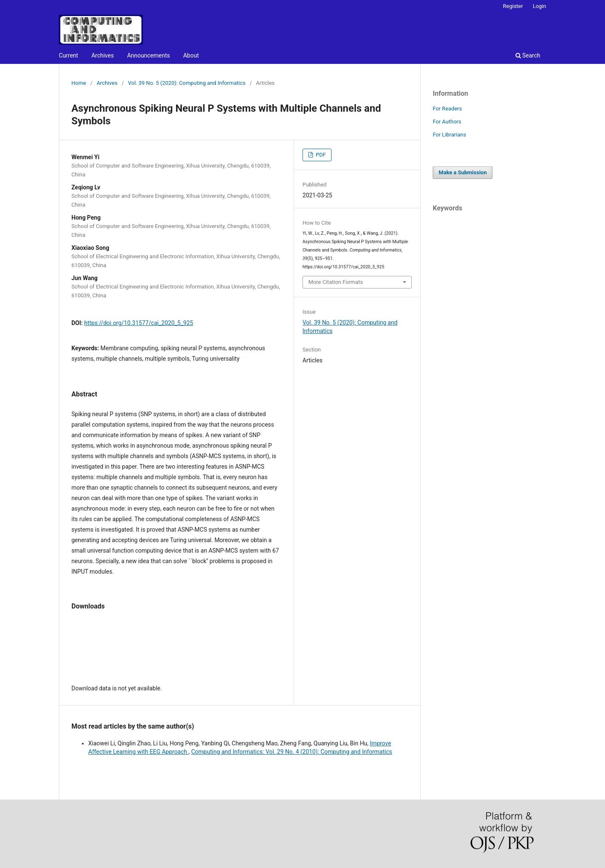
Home (79, 83)
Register (513, 6)
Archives (103, 55)
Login (539, 6)
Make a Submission (463, 172)
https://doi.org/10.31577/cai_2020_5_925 (138, 323)
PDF (320, 155)
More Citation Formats (336, 282)
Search (528, 55)
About (191, 55)
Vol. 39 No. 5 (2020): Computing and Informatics (187, 83)
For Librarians (449, 135)
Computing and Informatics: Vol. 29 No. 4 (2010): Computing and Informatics (292, 752)
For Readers (447, 109)
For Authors (447, 122)
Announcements (148, 55)
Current (68, 55)
